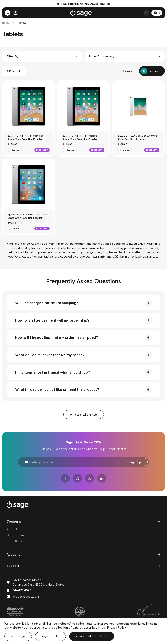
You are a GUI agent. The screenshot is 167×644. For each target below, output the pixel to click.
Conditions (14, 542)
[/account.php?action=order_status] (15, 13)
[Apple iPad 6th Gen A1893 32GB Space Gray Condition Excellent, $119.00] (84, 106)
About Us (13, 529)
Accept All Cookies (92, 636)
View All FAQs (84, 415)
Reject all (50, 636)
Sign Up (133, 463)
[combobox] (125, 56)
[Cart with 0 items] (157, 13)
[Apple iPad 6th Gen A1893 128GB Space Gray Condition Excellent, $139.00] (29, 106)
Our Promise (15, 536)
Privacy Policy (116, 627)
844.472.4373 (19, 591)
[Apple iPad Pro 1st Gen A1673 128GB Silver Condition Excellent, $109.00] (138, 106)
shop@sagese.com (23, 597)
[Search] (146, 13)
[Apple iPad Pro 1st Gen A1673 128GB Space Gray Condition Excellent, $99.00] (29, 185)
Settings (18, 636)
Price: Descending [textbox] (101, 56)
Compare (130, 71)
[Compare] (152, 71)
